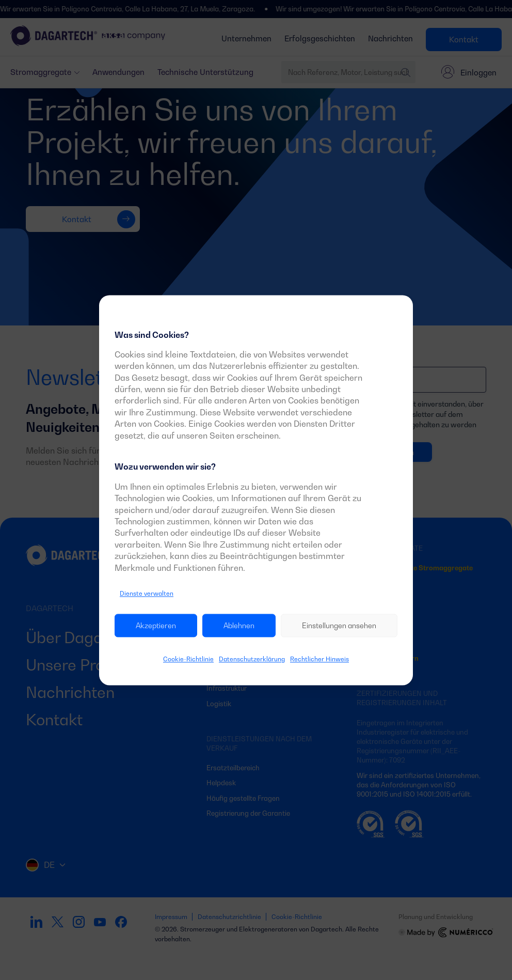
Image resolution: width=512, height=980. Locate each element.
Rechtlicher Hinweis (319, 659)
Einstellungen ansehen (339, 625)
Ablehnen (239, 625)
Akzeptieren (156, 625)
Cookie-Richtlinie (188, 659)
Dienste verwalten (147, 593)
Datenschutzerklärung (252, 659)
